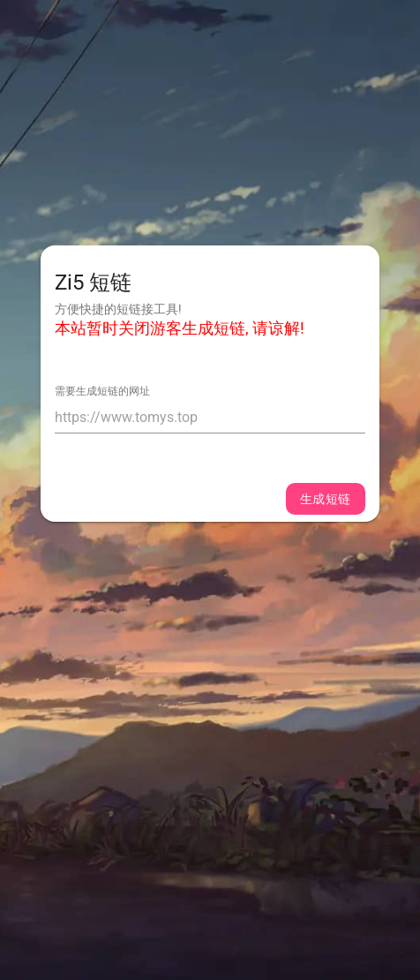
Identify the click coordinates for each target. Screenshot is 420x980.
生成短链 (326, 499)
